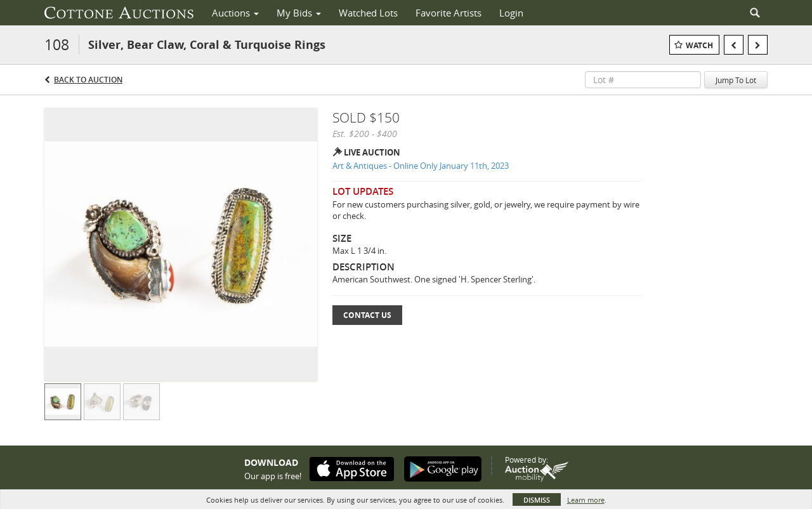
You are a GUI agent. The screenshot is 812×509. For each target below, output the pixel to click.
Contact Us (367, 315)
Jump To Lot (736, 80)
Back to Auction (88, 80)
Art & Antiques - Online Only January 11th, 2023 (421, 166)
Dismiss (537, 500)
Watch (699, 45)
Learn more (586, 500)
